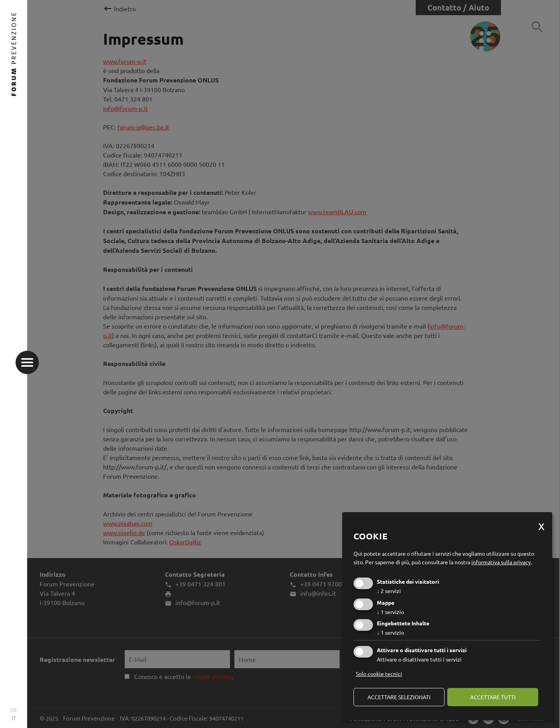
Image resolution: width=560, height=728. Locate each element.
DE (14, 710)
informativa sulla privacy (501, 562)
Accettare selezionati (399, 697)
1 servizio (390, 612)
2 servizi (389, 591)
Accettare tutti (493, 697)
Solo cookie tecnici (379, 674)
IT (14, 718)
